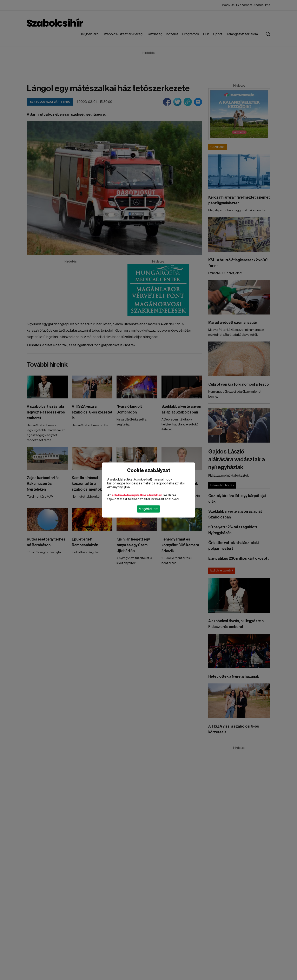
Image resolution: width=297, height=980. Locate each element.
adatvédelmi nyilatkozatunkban (137, 495)
